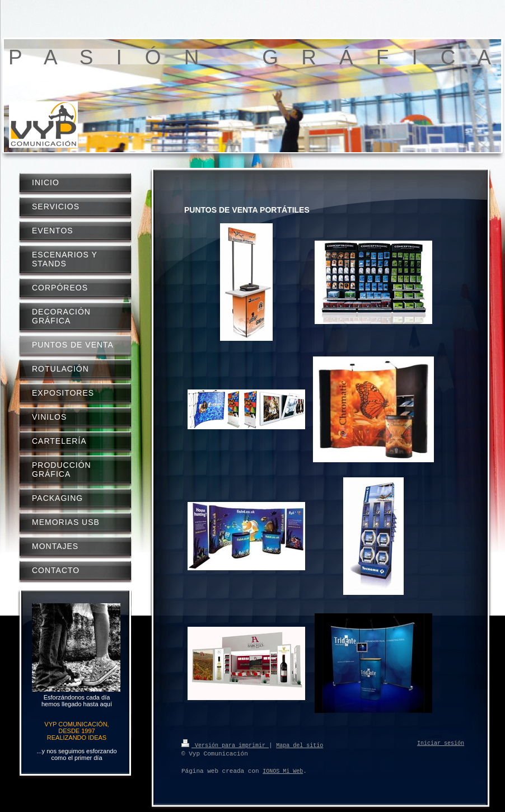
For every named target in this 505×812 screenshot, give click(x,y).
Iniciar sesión (441, 744)
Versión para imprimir (225, 745)
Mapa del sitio (300, 745)
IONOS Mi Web (283, 771)
